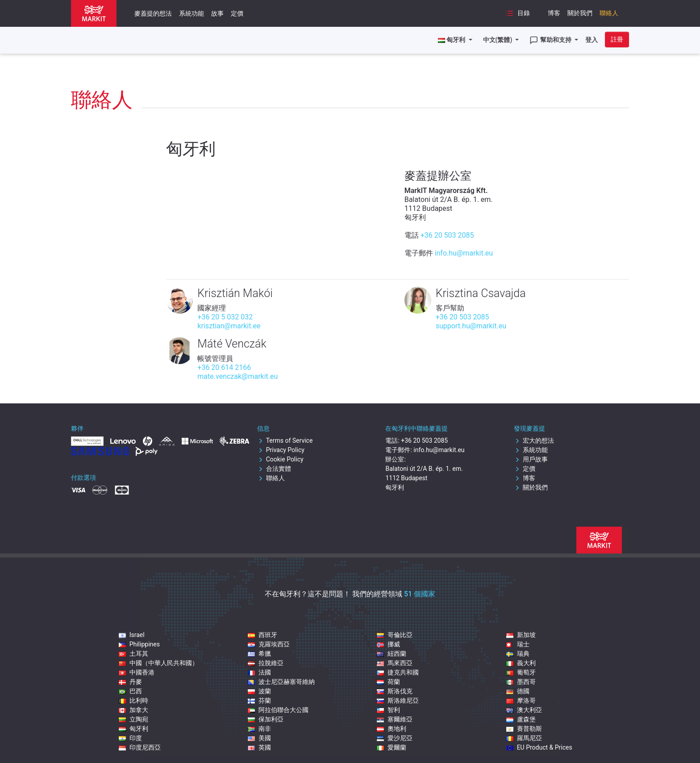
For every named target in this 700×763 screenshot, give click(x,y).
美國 (259, 738)
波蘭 (259, 691)
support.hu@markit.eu (471, 326)
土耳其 (133, 654)
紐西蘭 (392, 654)
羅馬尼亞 (524, 738)
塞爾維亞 (395, 719)
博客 (554, 13)
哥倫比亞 (395, 635)
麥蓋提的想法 (153, 13)
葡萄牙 (521, 672)
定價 (237, 13)
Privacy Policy (281, 450)
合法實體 (274, 469)
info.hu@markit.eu (464, 253)
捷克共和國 (398, 672)
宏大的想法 (534, 440)
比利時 (133, 700)
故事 (217, 13)
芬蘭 (259, 700)
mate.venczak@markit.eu (237, 376)
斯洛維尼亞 (398, 700)
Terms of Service (285, 440)
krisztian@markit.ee (229, 326)
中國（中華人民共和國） (158, 663)
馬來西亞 (395, 663)
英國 (259, 747)
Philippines (139, 644)
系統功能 (192, 13)
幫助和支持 (551, 40)
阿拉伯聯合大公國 (278, 710)
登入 (592, 40)
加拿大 (133, 710)
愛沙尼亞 (395, 738)
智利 (388, 710)
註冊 (617, 39)
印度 (130, 738)
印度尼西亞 (140, 747)
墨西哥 (521, 682)
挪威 (388, 644)
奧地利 (392, 729)
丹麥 (130, 682)
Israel (132, 635)
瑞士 (518, 644)
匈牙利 (133, 729)
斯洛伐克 (395, 691)
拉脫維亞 (266, 663)
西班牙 (262, 635)
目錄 (517, 13)
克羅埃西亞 (269, 644)
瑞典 (518, 654)
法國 (259, 672)
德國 (518, 691)
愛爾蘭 (392, 747)
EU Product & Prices (539, 747)
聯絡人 (609, 13)
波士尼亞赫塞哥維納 (281, 682)
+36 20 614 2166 (224, 367)
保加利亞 (266, 719)
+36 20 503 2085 (447, 235)
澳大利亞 (524, 710)
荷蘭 (388, 682)
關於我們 (580, 13)
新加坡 (521, 635)
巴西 (130, 691)
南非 (259, 729)
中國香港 (137, 672)
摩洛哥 (521, 700)
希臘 (259, 654)
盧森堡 (521, 719)
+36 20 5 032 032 (225, 317)
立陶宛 (133, 719)
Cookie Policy (280, 459)
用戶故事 (531, 459)
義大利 (521, 663)
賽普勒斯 (524, 729)
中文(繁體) (498, 40)
